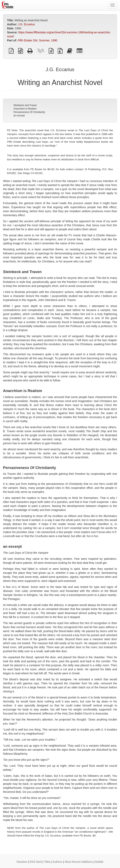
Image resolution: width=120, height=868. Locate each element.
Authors (58, 862)
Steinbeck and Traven (25, 105)
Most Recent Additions (79, 862)
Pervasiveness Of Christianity (29, 112)
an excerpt (19, 116)
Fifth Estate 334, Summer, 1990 (38, 40)
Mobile (99, 862)
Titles (47, 862)
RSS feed (36, 862)
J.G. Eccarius (26, 24)
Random (22, 862)
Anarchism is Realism (25, 109)
